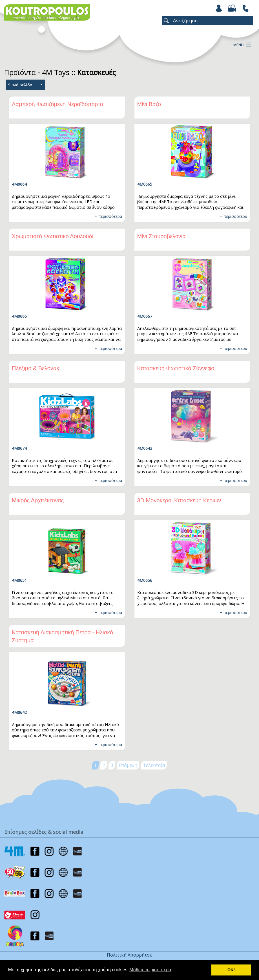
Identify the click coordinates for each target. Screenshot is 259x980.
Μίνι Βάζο (149, 104)
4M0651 (19, 580)
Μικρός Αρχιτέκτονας (38, 500)
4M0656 (145, 580)
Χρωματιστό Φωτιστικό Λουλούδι (53, 236)
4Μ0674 (19, 448)
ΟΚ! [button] (231, 970)
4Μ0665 (145, 184)
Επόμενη (128, 765)
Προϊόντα (20, 72)
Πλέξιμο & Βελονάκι (36, 368)
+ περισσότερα (108, 216)
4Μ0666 (19, 316)
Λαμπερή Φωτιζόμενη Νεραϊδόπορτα (57, 104)
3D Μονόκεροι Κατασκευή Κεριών (179, 500)
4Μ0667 (145, 316)
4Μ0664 (19, 184)
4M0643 (145, 448)
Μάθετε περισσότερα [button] (150, 970)
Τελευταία (154, 765)
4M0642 (19, 712)
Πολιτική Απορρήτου (130, 955)
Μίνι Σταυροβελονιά (161, 236)
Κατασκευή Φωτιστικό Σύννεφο (176, 368)
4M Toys (56, 72)
